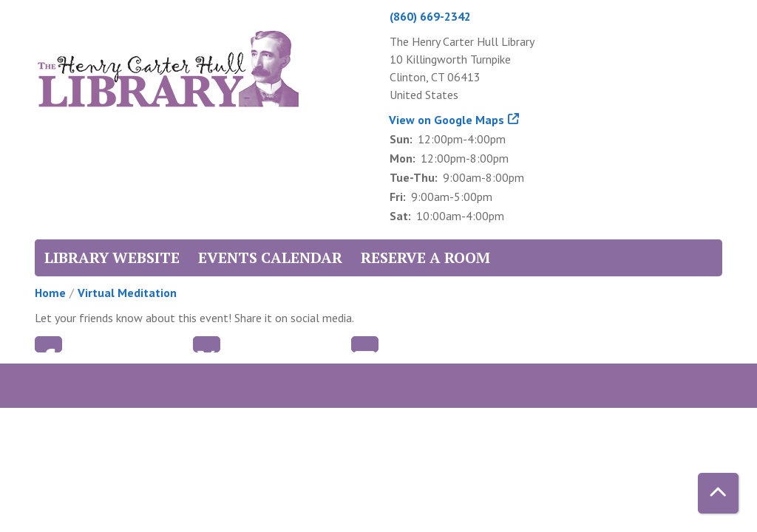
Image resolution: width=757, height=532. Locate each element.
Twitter (207, 344)
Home (50, 293)
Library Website (112, 258)
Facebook (48, 344)
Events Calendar (270, 258)
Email (365, 344)
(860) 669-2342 (430, 16)
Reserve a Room (425, 258)
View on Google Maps (447, 120)
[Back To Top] (718, 493)
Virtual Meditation (127, 293)
